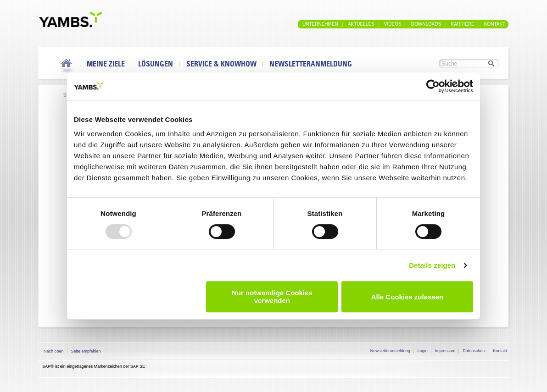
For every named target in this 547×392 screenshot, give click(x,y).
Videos (393, 24)
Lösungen (156, 64)
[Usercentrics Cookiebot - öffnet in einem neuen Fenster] (433, 86)
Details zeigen (432, 265)
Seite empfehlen (86, 351)
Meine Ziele (106, 64)
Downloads (426, 24)
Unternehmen (320, 24)
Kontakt (495, 24)
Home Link (67, 66)
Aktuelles (361, 24)
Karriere (462, 24)
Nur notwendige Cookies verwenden (272, 297)
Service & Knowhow (221, 64)
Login (423, 351)
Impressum (445, 351)
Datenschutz (474, 351)
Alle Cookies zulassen (407, 297)
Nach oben (54, 351)
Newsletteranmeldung (311, 64)
